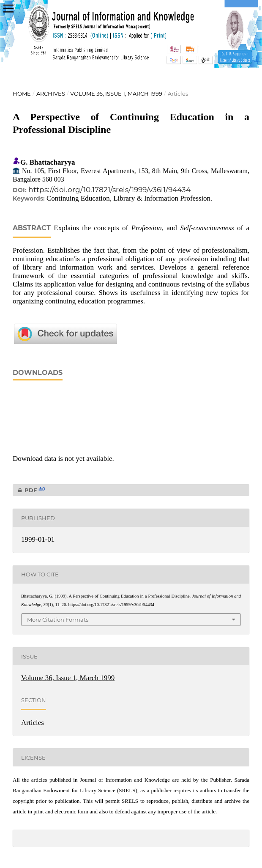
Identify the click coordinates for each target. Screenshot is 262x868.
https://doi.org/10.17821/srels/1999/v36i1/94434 (109, 190)
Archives (51, 94)
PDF (29, 490)
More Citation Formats (58, 620)
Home (22, 94)
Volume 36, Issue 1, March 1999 (116, 94)
